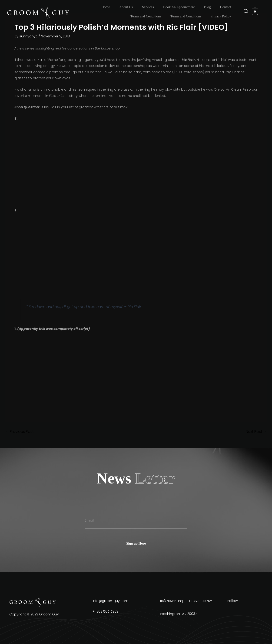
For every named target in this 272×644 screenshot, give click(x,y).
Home (106, 7)
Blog (207, 7)
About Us (126, 7)
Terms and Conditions (146, 16)
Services (148, 7)
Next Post (256, 432)
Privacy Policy (221, 16)
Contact (226, 7)
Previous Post (19, 432)
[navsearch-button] (244, 12)
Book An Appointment (179, 7)
